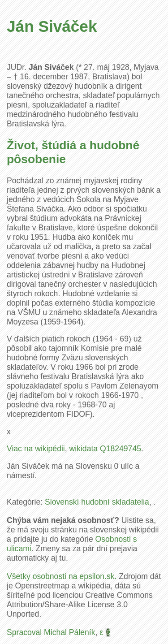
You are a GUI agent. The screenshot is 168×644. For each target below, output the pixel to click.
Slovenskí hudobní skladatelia (97, 502)
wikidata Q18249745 (105, 449)
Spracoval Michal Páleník (51, 632)
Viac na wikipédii (36, 449)
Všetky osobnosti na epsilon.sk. (62, 576)
